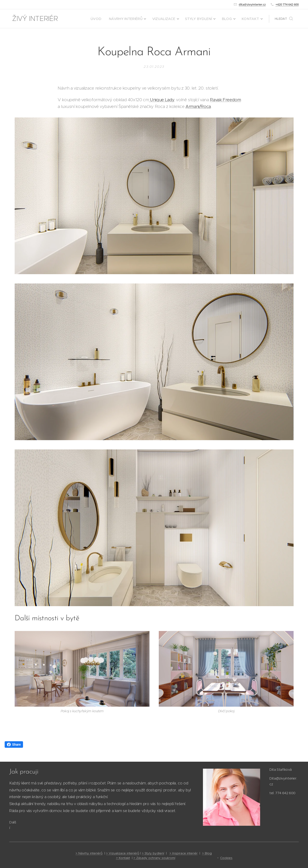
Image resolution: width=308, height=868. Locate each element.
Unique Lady (161, 100)
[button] (284, 19)
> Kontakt (123, 858)
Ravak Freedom (225, 100)
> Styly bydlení (153, 853)
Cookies (226, 858)
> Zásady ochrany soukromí (154, 858)
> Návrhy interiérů (89, 853)
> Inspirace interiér (184, 853)
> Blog (207, 853)
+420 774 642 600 (287, 4)
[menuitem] (109, 19)
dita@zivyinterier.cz (252, 4)
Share (14, 744)
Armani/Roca (198, 106)
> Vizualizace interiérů (123, 853)
